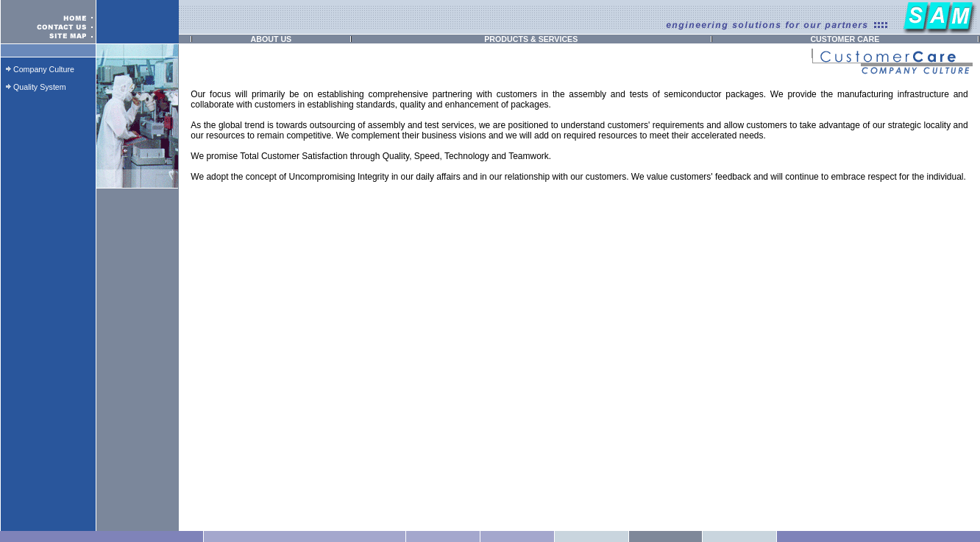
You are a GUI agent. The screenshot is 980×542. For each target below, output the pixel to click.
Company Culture (44, 69)
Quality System (40, 87)
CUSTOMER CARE (845, 39)
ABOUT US (271, 39)
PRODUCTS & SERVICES (531, 39)
